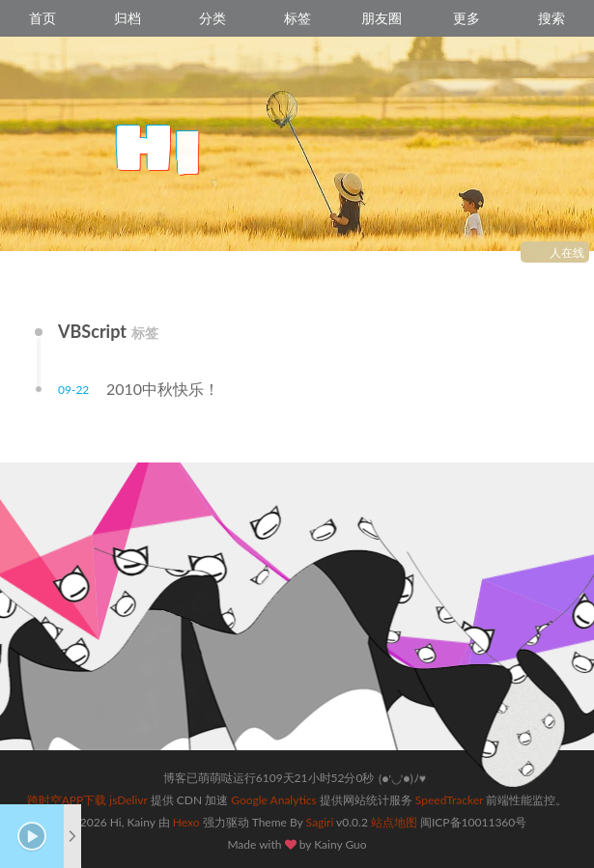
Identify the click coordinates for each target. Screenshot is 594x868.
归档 (127, 18)
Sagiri (320, 822)
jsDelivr (128, 800)
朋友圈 (382, 18)
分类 (212, 18)
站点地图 (394, 822)
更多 (467, 18)
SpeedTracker (449, 800)
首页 (42, 18)
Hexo (186, 822)
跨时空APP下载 (67, 800)
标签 (297, 18)
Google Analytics (273, 800)
